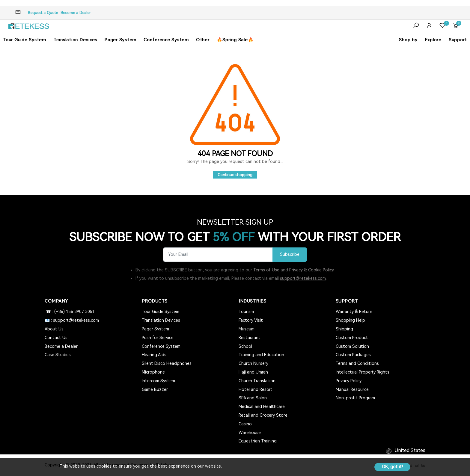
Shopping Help (350, 320)
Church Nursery (253, 363)
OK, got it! (392, 467)
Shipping (344, 329)
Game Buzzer (155, 389)
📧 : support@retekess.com (72, 320)
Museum (247, 329)
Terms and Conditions (357, 363)
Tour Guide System (25, 40)
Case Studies (58, 355)
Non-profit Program (355, 398)
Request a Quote (43, 13)
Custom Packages (353, 355)
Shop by (408, 40)
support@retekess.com (303, 278)
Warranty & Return (354, 312)
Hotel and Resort (255, 389)
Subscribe (290, 254)
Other (203, 40)
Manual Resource (352, 389)
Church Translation (257, 381)
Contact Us (56, 338)
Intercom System (158, 381)
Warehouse (250, 433)
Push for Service (158, 338)
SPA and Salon (253, 398)
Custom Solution (352, 346)
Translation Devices (75, 40)
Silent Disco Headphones (167, 363)
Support (458, 40)
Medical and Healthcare (262, 407)
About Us (54, 329)
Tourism (246, 312)
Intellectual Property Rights (363, 372)
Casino (245, 424)
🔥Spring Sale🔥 (235, 40)
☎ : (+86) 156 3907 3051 (70, 312)
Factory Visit (251, 320)
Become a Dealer (76, 13)
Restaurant (250, 338)
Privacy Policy (349, 381)
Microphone (153, 372)
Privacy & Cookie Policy (312, 270)
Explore (433, 40)
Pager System (120, 40)
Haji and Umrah (253, 372)
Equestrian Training (258, 441)
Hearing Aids (154, 355)
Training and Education (261, 355)
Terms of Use (266, 270)
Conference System (166, 40)
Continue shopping (235, 175)
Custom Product (352, 338)
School (245, 346)
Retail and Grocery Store (263, 415)
